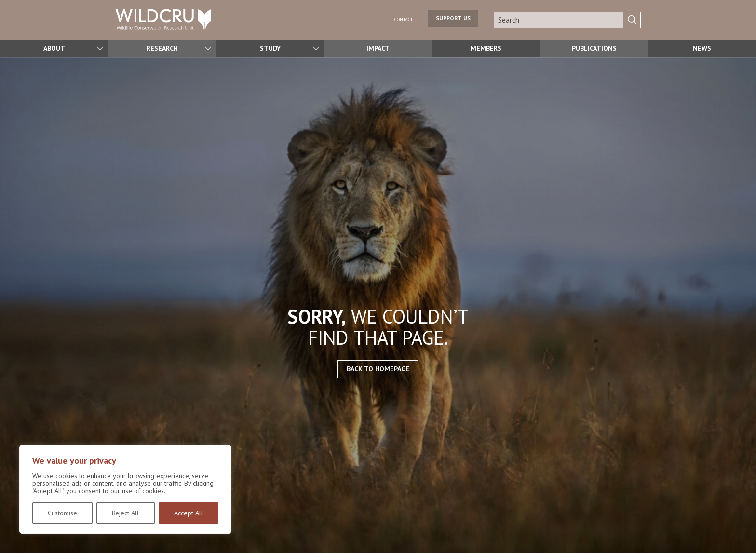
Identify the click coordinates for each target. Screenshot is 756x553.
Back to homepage (378, 369)
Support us (453, 20)
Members (486, 48)
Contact (398, 19)
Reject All (125, 513)
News (702, 48)
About (54, 48)
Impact (378, 48)
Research (162, 48)
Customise (62, 513)
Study (270, 48)
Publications (594, 48)
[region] (125, 489)
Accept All (189, 513)
